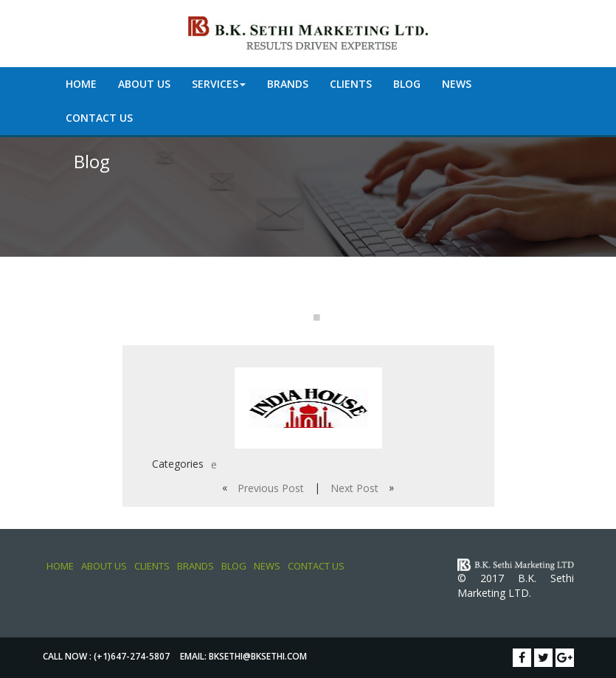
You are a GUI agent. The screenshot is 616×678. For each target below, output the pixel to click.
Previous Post (271, 488)
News (457, 84)
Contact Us (99, 118)
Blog (407, 84)
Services (219, 84)
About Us (144, 84)
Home (81, 84)
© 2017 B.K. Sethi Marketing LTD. (516, 585)
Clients (351, 84)
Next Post (354, 488)
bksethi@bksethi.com (258, 656)
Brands (288, 84)
